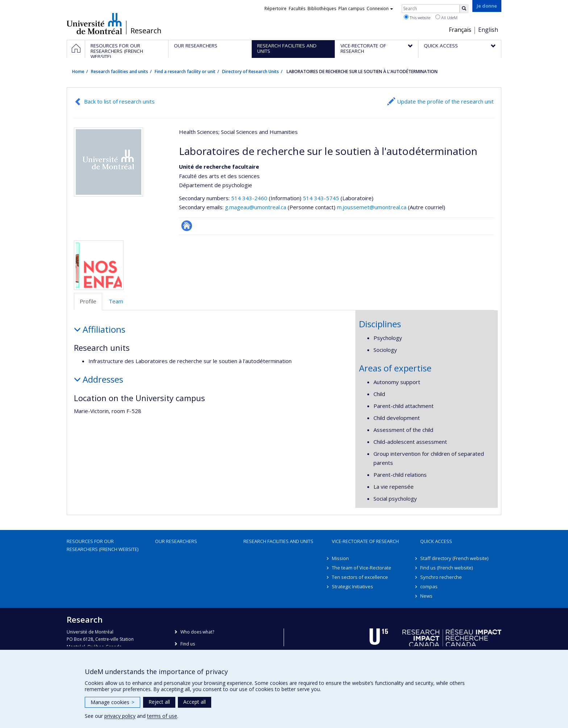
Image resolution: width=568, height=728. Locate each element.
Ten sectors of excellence (360, 577)
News (426, 596)
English (488, 30)
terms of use (162, 716)
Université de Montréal (94, 24)
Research (146, 31)
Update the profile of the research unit (445, 101)
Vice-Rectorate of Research (365, 541)
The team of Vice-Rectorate (362, 568)
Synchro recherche (441, 577)
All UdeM (446, 17)
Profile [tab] (88, 301)
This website (417, 17)
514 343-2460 (250, 198)
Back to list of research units (119, 101)
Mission (340, 558)
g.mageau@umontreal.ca (256, 207)
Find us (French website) (446, 568)
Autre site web (187, 226)
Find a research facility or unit (185, 71)
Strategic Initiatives (352, 586)
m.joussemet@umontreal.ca (372, 207)
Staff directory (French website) (454, 558)
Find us (188, 644)
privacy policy (120, 716)
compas (429, 586)
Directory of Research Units (250, 71)
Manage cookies (112, 702)
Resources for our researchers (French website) (103, 545)
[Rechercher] (464, 9)
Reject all (159, 702)
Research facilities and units (120, 71)
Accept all (195, 702)
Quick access (436, 541)
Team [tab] (116, 301)
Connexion (380, 9)
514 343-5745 (322, 198)
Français (460, 30)
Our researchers (176, 541)
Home (78, 71)
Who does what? (197, 632)
